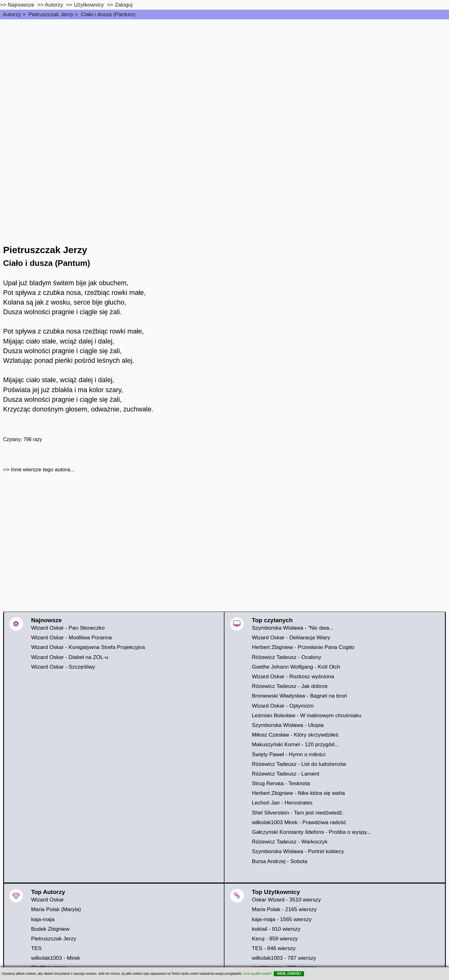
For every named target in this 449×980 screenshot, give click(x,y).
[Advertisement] (224, 66)
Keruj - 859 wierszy (275, 939)
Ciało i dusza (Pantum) (108, 14)
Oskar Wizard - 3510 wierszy (286, 900)
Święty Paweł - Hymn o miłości (289, 754)
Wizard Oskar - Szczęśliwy (63, 667)
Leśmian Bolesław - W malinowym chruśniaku (307, 715)
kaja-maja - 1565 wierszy (282, 919)
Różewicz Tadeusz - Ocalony (287, 657)
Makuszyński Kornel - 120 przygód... (295, 744)
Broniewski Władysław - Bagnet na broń (299, 696)
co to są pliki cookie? (258, 974)
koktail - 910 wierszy (276, 929)
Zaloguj (124, 5)
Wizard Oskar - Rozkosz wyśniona (293, 676)
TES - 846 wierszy (274, 948)
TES (36, 948)
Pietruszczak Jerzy (51, 14)
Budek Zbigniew (50, 929)
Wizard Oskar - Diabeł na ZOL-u (70, 657)
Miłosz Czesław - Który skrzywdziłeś (295, 735)
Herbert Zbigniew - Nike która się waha (299, 793)
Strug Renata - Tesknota (281, 783)
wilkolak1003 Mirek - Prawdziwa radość (299, 822)
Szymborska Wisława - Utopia (288, 725)
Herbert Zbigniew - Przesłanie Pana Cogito (303, 647)
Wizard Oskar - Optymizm (283, 706)
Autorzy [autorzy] (54, 5)
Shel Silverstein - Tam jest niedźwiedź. (298, 813)
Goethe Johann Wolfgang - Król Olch (296, 667)
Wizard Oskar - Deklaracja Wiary (291, 637)
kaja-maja (43, 919)
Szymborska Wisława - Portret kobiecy (298, 851)
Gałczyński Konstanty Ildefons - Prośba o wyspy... (311, 832)
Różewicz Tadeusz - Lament (286, 774)
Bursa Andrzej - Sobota (280, 861)
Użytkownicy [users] (89, 5)
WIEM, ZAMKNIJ (289, 974)
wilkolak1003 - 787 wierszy (284, 958)
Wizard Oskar (48, 900)
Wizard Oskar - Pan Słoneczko (68, 628)
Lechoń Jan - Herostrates (282, 803)
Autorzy (12, 14)
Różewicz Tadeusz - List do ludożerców (299, 764)
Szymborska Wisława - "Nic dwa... (293, 628)
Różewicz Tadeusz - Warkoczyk (290, 842)
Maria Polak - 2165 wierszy (284, 909)
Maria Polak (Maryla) (56, 909)
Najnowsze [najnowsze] (21, 5)
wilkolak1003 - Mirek (56, 958)
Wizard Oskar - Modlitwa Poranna (72, 637)
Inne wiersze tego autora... (43, 469)
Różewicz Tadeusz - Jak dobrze (290, 686)
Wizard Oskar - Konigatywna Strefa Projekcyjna (88, 647)
